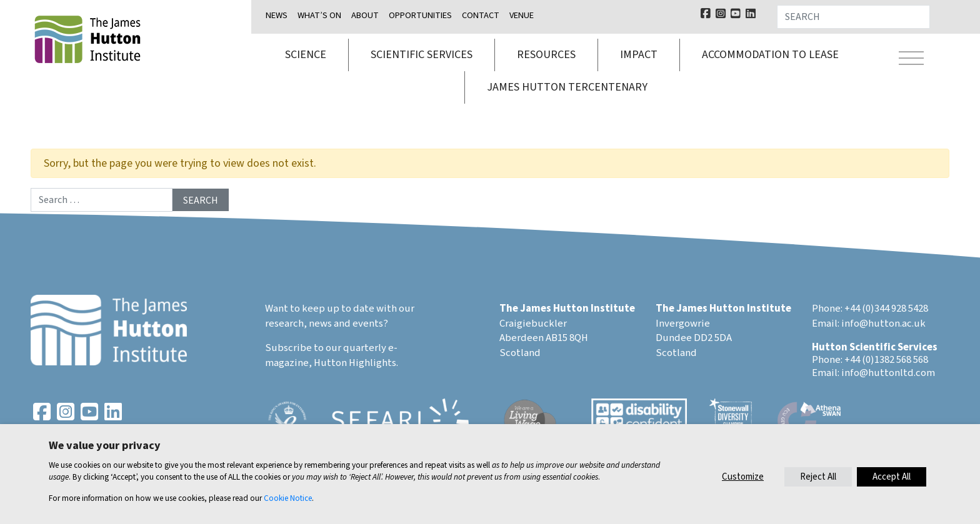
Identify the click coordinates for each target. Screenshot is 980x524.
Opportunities (420, 15)
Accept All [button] (892, 477)
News (277, 15)
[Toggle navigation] (911, 60)
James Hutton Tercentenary (567, 87)
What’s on (319, 15)
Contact (481, 15)
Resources (546, 55)
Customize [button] (743, 477)
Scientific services (422, 55)
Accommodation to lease (770, 55)
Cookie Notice (288, 498)
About (365, 15)
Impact (639, 55)
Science (306, 55)
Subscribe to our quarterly (326, 348)
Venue (522, 15)
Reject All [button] (818, 477)
